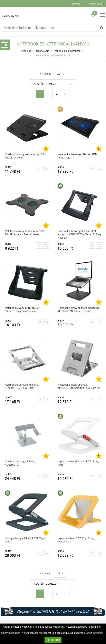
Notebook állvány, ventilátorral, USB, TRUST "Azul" (77, 156)
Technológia (42, 51)
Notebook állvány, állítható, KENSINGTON (20, 463)
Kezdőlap (26, 51)
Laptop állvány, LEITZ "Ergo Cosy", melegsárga (76, 540)
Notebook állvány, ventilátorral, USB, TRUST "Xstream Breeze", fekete (25, 233)
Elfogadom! (53, 640)
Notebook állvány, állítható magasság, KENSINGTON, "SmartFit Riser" (79, 309)
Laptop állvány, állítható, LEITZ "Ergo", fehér (78, 463)
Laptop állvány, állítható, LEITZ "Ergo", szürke (25, 540)
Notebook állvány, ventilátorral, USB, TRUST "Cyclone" (25, 156)
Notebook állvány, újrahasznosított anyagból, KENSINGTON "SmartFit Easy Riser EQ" (79, 234)
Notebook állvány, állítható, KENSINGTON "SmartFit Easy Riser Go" (79, 386)
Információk (96, 3)
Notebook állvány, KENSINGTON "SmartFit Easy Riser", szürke (23, 309)
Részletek (98, 633)
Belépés (76, 3)
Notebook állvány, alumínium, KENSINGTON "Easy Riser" (21, 386)
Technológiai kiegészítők (67, 51)
